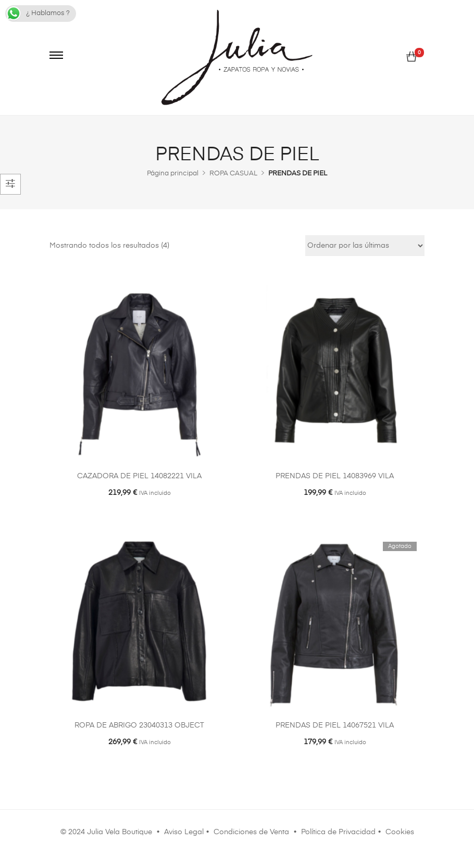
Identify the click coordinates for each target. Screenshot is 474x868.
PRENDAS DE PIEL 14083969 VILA (335, 476)
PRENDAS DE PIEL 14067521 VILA (335, 725)
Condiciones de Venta (251, 832)
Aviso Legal (184, 832)
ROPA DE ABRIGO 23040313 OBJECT (139, 725)
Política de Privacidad (338, 832)
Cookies (400, 832)
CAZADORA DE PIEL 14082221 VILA (139, 476)
